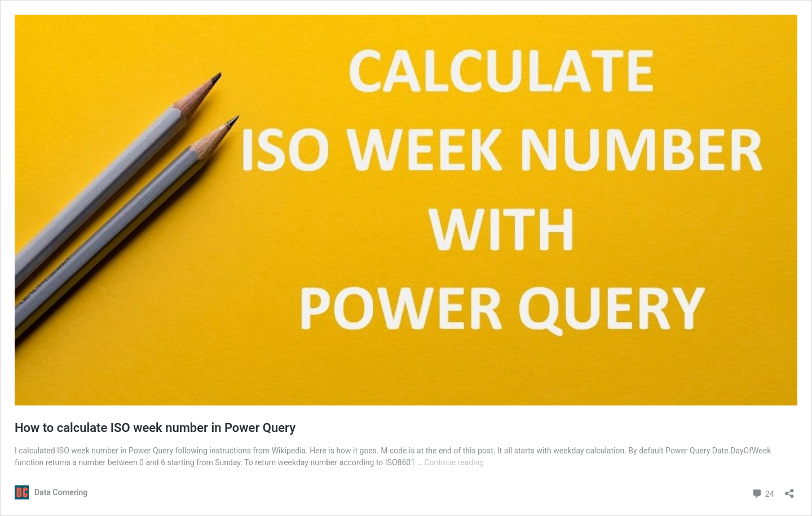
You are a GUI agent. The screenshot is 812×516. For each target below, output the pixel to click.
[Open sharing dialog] (789, 490)
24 (763, 493)
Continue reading (454, 462)
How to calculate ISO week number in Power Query (155, 428)
